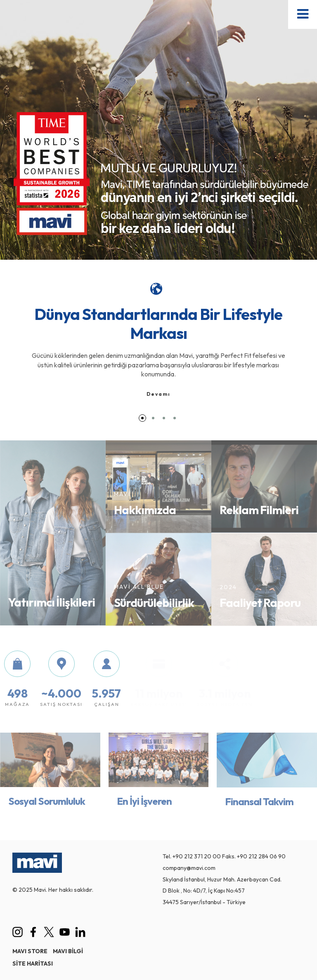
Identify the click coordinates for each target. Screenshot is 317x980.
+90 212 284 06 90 (261, 856)
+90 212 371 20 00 (197, 856)
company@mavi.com (189, 868)
